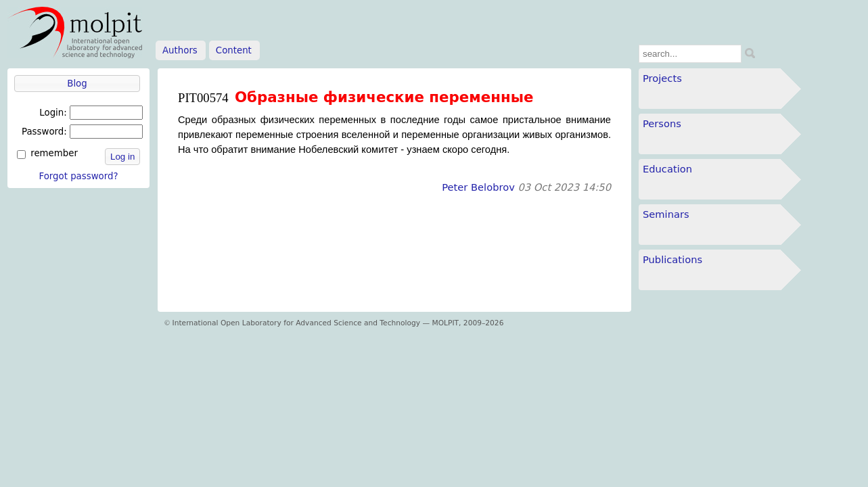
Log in (122, 157)
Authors (180, 50)
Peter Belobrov (478, 187)
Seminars (666, 214)
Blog (77, 84)
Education (667, 169)
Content (234, 50)
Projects (662, 78)
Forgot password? (78, 176)
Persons (662, 123)
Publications (672, 259)
